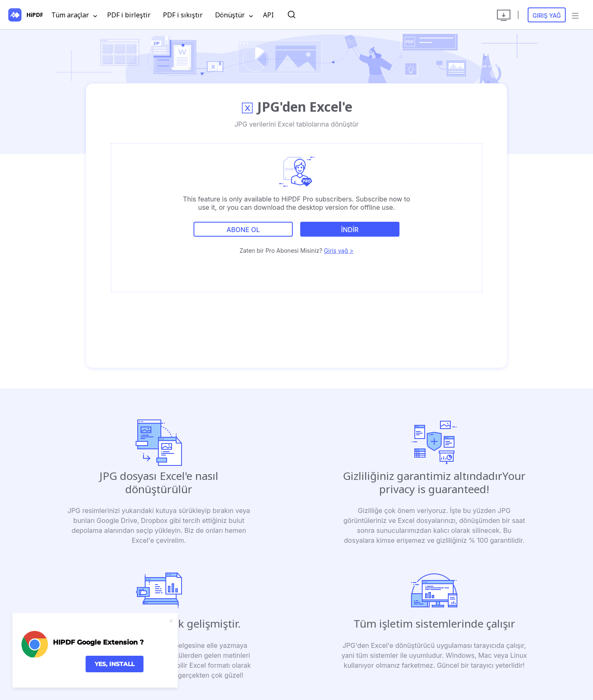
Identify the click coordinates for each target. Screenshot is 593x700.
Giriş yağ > (338, 250)
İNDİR (350, 230)
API (268, 15)
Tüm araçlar (74, 15)
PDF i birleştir (129, 15)
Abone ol (243, 230)
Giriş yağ (547, 16)
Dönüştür (234, 15)
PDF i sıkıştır (183, 15)
